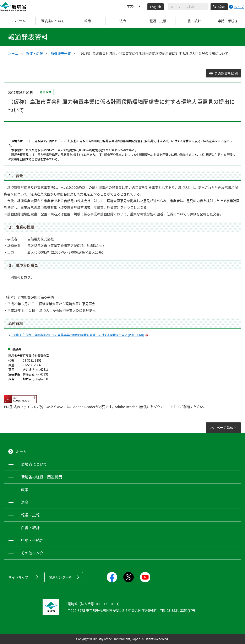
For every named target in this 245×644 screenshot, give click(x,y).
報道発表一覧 (61, 53)
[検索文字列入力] (188, 7)
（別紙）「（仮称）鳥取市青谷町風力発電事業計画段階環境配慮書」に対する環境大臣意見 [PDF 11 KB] (77, 335)
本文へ (132, 7)
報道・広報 (34, 53)
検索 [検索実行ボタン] (221, 7)
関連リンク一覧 (60, 577)
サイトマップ (18, 577)
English (156, 7)
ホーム (18, 21)
